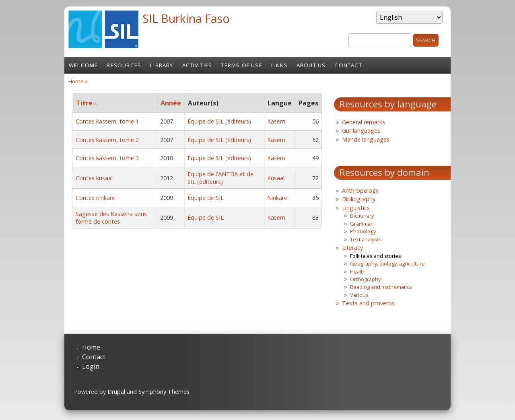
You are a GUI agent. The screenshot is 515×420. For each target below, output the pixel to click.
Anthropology (360, 190)
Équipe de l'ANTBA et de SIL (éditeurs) (220, 178)
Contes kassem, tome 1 (107, 121)
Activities (197, 65)
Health (358, 272)
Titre (87, 103)
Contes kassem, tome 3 (107, 158)
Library (162, 65)
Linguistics (356, 208)
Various (359, 295)
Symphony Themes (164, 392)
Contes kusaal (94, 178)
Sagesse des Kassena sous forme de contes (111, 218)
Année (171, 103)
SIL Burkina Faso (186, 18)
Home (76, 81)
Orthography (365, 279)
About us (311, 65)
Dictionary (362, 216)
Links (279, 65)
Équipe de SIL (206, 198)
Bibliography (359, 199)
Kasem (276, 121)
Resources (124, 65)
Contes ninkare (95, 198)
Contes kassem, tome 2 (107, 140)
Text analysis (366, 239)
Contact (348, 65)
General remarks (364, 122)
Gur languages (361, 131)
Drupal (116, 392)
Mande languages (366, 139)
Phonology (363, 231)
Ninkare (277, 198)
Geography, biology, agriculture (387, 264)
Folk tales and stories (376, 256)
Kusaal (276, 178)
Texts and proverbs (368, 303)
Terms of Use (241, 65)
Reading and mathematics (381, 287)
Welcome (83, 65)
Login (91, 366)
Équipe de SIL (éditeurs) (219, 121)
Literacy (352, 248)
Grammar (361, 224)
